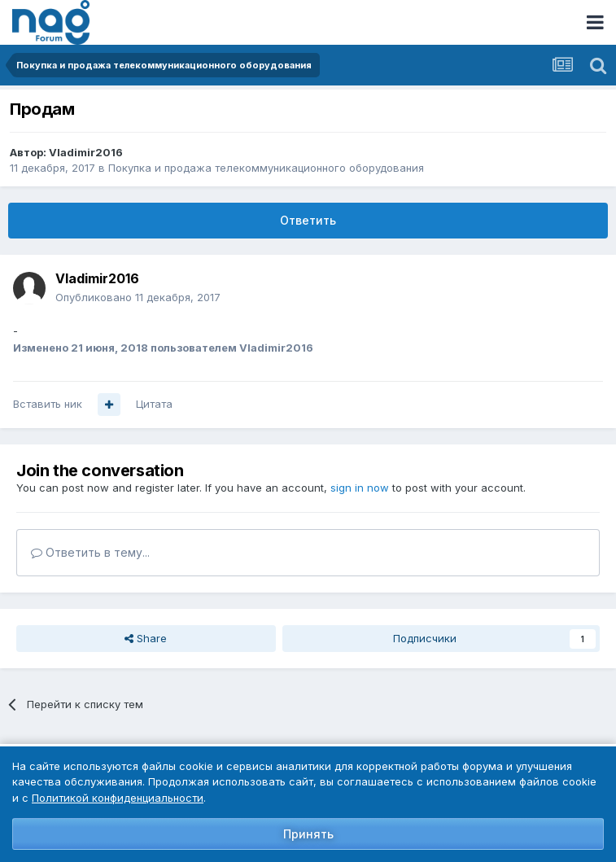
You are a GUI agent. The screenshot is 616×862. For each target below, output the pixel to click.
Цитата (154, 404)
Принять (308, 834)
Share (146, 638)
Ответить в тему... (90, 552)
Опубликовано (138, 297)
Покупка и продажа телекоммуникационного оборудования (266, 168)
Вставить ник (48, 404)
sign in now (360, 488)
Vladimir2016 (86, 152)
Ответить (308, 220)
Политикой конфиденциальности (118, 798)
